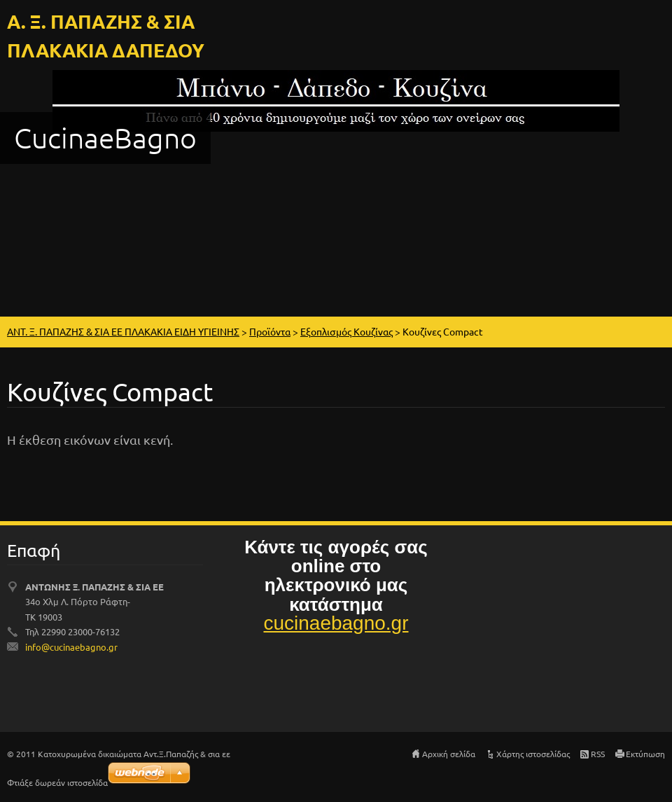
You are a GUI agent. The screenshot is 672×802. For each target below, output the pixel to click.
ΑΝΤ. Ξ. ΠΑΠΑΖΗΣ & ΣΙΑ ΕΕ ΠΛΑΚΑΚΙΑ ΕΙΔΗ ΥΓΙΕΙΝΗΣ (123, 331)
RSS (598, 754)
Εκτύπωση (645, 754)
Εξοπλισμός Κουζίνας (346, 331)
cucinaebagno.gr (336, 623)
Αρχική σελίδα (449, 754)
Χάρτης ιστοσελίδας (533, 754)
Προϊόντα (270, 331)
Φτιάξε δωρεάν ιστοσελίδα (57, 782)
